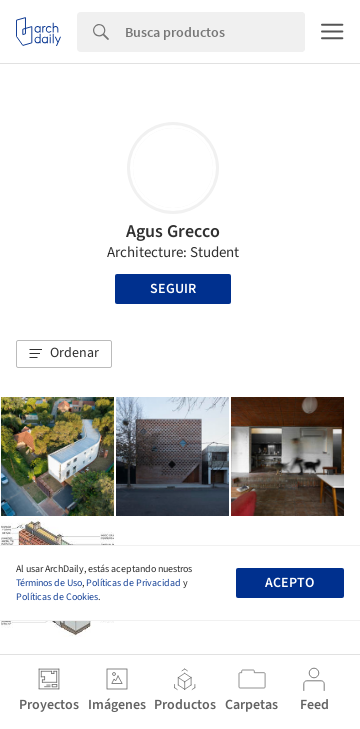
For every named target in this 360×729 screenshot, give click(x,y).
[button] (64, 354)
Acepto (289, 583)
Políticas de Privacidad (133, 583)
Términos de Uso (49, 583)
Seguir (173, 289)
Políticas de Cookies (57, 597)
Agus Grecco (173, 231)
